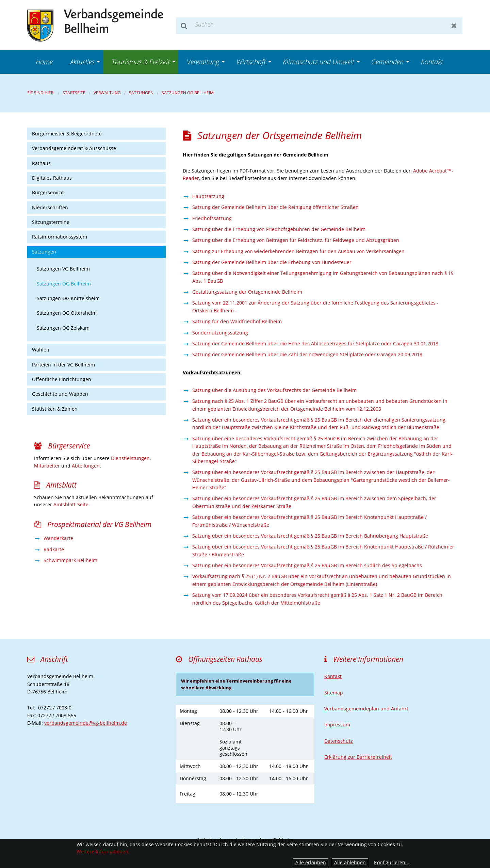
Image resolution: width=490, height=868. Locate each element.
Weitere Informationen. (103, 851)
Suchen (184, 26)
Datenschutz (339, 741)
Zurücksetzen (454, 26)
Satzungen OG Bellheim (188, 93)
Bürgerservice (48, 192)
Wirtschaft (251, 62)
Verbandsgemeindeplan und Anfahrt (366, 709)
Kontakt (432, 62)
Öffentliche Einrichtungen (62, 379)
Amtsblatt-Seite (71, 504)
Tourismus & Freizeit (141, 62)
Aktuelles (82, 62)
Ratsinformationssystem (60, 237)
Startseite (74, 93)
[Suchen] (319, 26)
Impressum (337, 725)
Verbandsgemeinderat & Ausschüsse (74, 148)
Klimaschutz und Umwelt (318, 62)
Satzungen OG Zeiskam (63, 328)
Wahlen (41, 350)
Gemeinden (387, 62)
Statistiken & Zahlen (55, 409)
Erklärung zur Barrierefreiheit (358, 757)
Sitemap (334, 693)
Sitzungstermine (51, 222)
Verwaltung (203, 62)
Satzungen (141, 93)
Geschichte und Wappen (60, 394)
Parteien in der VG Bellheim (63, 365)
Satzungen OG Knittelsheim (68, 298)
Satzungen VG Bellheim (63, 269)
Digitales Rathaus (52, 178)
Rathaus (41, 163)
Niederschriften (50, 207)
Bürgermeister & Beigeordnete (67, 134)
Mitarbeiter (47, 466)
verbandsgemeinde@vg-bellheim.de (86, 723)
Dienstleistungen (130, 458)
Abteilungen (86, 466)
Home (44, 62)
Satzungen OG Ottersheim (67, 313)
